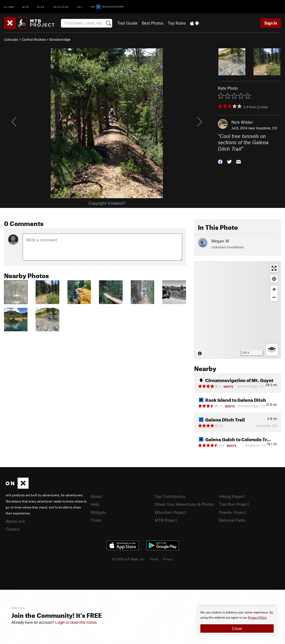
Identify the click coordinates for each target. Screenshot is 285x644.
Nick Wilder (242, 122)
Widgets (98, 512)
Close (237, 628)
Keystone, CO (267, 128)
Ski (80, 7)
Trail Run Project (234, 504)
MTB (26, 7)
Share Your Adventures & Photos (184, 504)
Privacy (168, 559)
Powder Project (233, 512)
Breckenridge (60, 39)
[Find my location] (274, 279)
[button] (220, 161)
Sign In (271, 23)
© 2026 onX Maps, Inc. (129, 559)
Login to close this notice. (76, 622)
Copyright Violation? (107, 203)
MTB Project (166, 520)
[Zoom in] (274, 289)
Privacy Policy (257, 618)
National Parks (232, 520)
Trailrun (61, 7)
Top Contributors (170, 496)
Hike (41, 7)
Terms (154, 559)
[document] (237, 621)
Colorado (11, 39)
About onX (15, 521)
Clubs (96, 520)
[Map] (238, 310)
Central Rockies (34, 39)
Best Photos (153, 23)
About (96, 496)
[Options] (272, 350)
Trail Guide (127, 23)
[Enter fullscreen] (274, 268)
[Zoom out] (274, 297)
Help (95, 504)
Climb (9, 7)
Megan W (220, 241)
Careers (13, 529)
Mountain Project (170, 512)
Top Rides (177, 23)
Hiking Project (232, 496)
